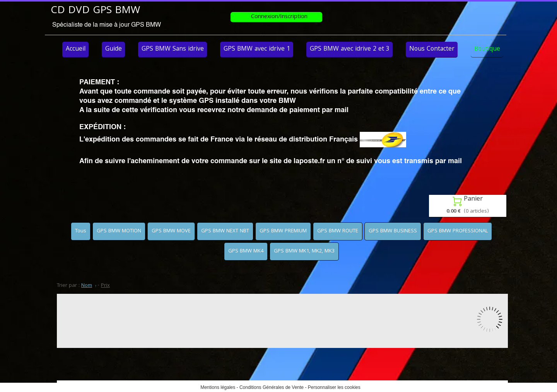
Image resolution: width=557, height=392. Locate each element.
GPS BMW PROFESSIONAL (458, 231)
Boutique (487, 49)
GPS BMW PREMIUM (283, 231)
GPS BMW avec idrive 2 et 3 (350, 49)
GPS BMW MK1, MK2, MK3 (304, 251)
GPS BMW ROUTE (338, 231)
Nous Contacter (432, 49)
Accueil (76, 49)
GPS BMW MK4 (246, 251)
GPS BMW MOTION (119, 231)
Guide (114, 49)
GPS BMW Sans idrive (173, 49)
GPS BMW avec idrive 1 (257, 49)
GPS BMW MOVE (171, 231)
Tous (81, 231)
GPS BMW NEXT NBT (225, 231)
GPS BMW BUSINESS (393, 231)
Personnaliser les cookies (334, 387)
